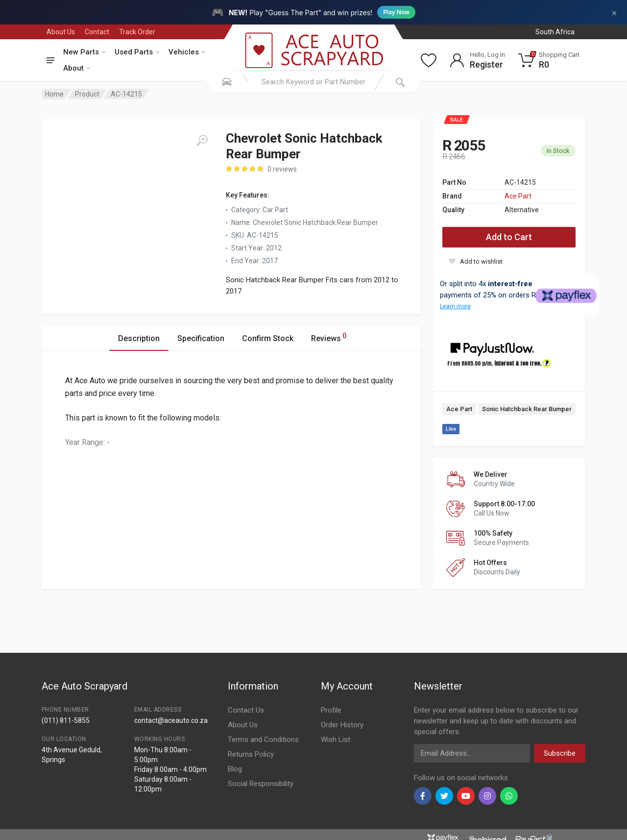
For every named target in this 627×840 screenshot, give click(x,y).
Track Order (137, 32)
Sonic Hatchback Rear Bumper (527, 409)
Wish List (336, 740)
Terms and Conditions (263, 740)
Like (451, 429)
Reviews (329, 337)
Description (139, 338)
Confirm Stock (268, 338)
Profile (331, 710)
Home (54, 94)
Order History (342, 725)
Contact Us (246, 710)
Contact (97, 32)
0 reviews (282, 169)
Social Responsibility (261, 784)
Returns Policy (251, 754)
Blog (235, 769)
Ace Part (518, 196)
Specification (201, 338)
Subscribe (560, 753)
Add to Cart (509, 237)
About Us (61, 32)
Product (87, 94)
